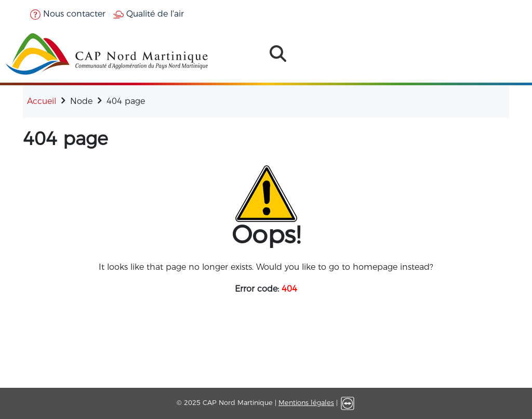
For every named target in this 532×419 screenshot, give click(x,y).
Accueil (42, 101)
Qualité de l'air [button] (149, 14)
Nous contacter (68, 14)
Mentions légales (306, 403)
